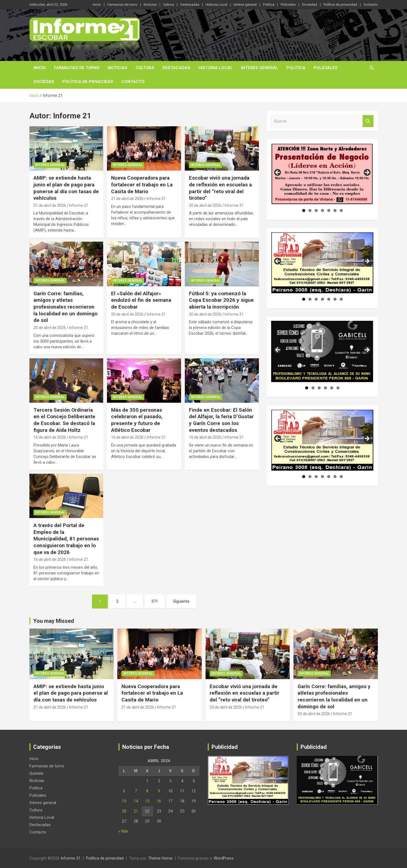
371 (155, 601)
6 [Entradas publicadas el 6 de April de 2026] (124, 791)
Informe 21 (79, 205)
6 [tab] (335, 210)
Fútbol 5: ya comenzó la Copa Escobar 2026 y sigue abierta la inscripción (221, 300)
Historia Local (216, 4)
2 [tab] (310, 210)
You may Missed (54, 621)
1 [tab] (304, 210)
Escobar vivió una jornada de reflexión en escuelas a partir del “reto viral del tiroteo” (220, 188)
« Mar (123, 831)
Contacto (371, 4)
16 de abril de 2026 (50, 437)
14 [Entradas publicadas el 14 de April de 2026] (136, 801)
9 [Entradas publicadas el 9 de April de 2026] (159, 791)
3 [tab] (316, 210)
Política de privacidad (340, 4)
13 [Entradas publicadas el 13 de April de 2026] (124, 801)
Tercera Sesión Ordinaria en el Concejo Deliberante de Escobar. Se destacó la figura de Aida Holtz (64, 420)
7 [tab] (341, 210)
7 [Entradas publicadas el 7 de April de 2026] (136, 791)
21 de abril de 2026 (50, 205)
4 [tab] (322, 210)
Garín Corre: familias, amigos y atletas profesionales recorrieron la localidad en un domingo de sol (65, 307)
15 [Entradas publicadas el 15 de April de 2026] (147, 801)
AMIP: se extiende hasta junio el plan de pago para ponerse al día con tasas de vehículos (66, 188)
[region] (322, 174)
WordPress (224, 858)
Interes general (245, 4)
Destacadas (190, 4)
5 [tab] (329, 210)
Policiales (288, 4)
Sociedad (310, 4)
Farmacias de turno (122, 4)
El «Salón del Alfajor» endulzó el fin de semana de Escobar (141, 300)
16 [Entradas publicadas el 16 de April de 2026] (159, 801)
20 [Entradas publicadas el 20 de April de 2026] (124, 811)
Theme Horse (160, 858)
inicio (97, 4)
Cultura (169, 4)
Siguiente (181, 601)
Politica (269, 4)
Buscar (368, 121)
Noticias (150, 4)
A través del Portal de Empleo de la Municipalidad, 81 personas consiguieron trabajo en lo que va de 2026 (66, 539)
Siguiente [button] (367, 173)
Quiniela (36, 773)
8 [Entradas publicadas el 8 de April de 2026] (147, 791)
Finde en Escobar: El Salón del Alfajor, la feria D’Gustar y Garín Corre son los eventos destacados (221, 420)
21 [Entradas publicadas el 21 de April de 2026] (136, 811)
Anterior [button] (278, 173)
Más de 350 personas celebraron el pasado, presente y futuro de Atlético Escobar (137, 420)
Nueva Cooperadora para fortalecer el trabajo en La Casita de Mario (142, 184)
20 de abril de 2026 (205, 205)
